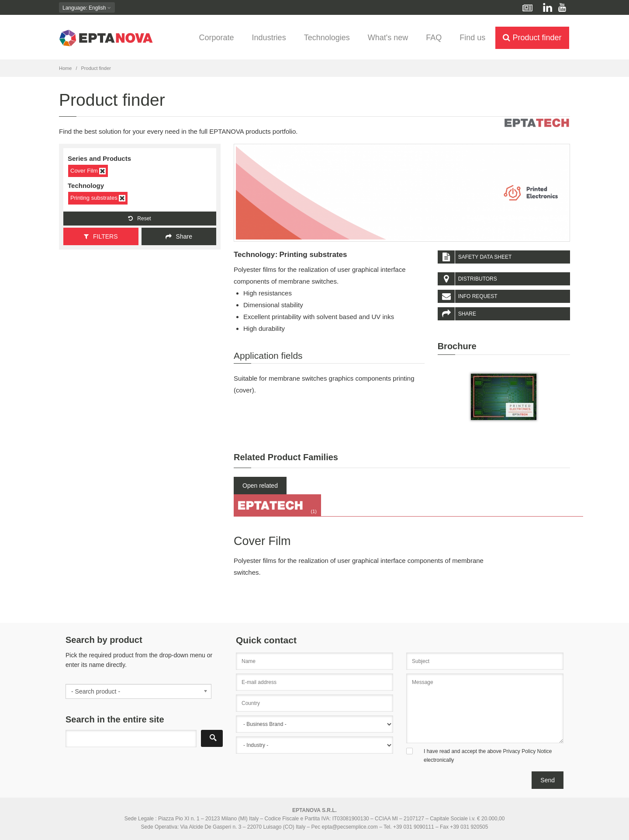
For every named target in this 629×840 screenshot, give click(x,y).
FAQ (434, 38)
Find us (472, 38)
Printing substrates (98, 198)
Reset (140, 219)
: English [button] (87, 8)
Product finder (532, 38)
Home (65, 68)
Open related (260, 486)
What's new (388, 38)
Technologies (327, 38)
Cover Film (88, 171)
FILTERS (101, 236)
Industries (269, 38)
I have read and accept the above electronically (488, 756)
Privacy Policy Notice (527, 751)
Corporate (217, 38)
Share (179, 236)
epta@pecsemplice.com (350, 827)
